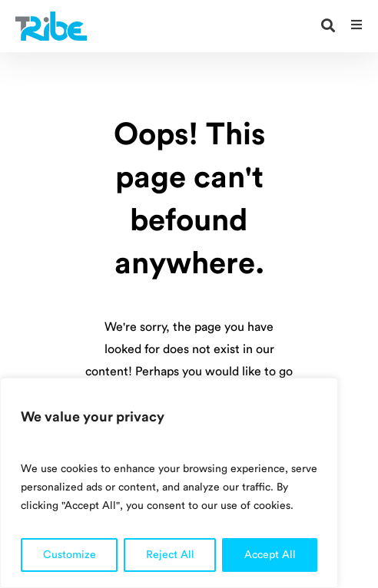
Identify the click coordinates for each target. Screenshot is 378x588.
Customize (70, 555)
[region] (169, 483)
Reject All (170, 555)
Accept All (270, 555)
